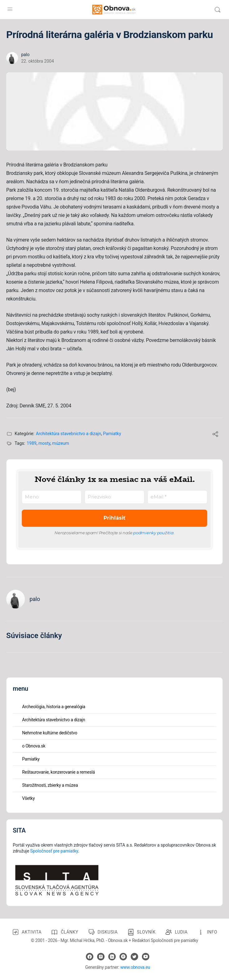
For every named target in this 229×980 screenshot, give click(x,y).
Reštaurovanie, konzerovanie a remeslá (58, 772)
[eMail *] (177, 497)
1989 (32, 443)
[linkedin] (112, 957)
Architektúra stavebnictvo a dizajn (68, 434)
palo (25, 55)
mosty (44, 443)
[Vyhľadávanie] (217, 10)
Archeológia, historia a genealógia (54, 707)
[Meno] (52, 497)
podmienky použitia (153, 533)
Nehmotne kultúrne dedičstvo (50, 733)
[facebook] (90, 957)
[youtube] (146, 957)
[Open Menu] (10, 9)
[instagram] (101, 957)
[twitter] (134, 957)
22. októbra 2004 (37, 61)
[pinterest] (123, 957)
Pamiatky (112, 434)
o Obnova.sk (34, 746)
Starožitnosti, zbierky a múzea (50, 785)
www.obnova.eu (135, 967)
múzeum (61, 443)
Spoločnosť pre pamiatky (54, 851)
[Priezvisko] (115, 497)
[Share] (215, 435)
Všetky (28, 798)
